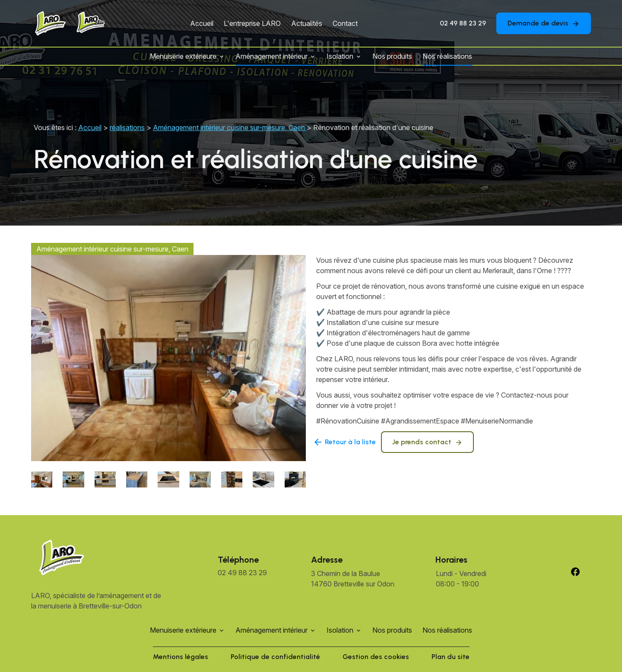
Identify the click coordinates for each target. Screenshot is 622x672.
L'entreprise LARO (252, 23)
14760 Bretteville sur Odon (353, 578)
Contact (345, 23)
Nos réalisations (447, 56)
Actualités (307, 23)
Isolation (340, 56)
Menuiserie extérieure (183, 56)
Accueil (202, 23)
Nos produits (392, 56)
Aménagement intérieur (271, 56)
